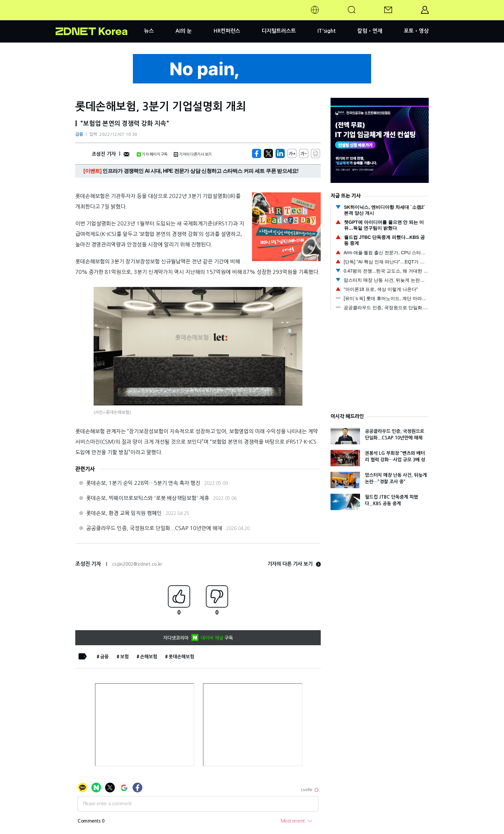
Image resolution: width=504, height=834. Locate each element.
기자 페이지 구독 (152, 154)
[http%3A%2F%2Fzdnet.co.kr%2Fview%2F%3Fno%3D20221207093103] (280, 153)
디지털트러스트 (279, 31)
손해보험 (149, 657)
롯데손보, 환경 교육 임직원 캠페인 (124, 513)
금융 (79, 134)
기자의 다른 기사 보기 (294, 564)
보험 (124, 657)
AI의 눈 (184, 31)
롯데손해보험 (181, 657)
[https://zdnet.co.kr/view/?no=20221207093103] (257, 153)
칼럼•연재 (370, 31)
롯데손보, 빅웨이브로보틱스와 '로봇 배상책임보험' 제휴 (148, 498)
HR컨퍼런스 (227, 31)
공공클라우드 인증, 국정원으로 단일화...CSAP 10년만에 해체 (154, 528)
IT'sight (327, 31)
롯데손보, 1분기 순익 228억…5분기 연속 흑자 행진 (143, 483)
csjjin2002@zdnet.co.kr (137, 564)
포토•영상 (416, 31)
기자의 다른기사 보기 (193, 154)
